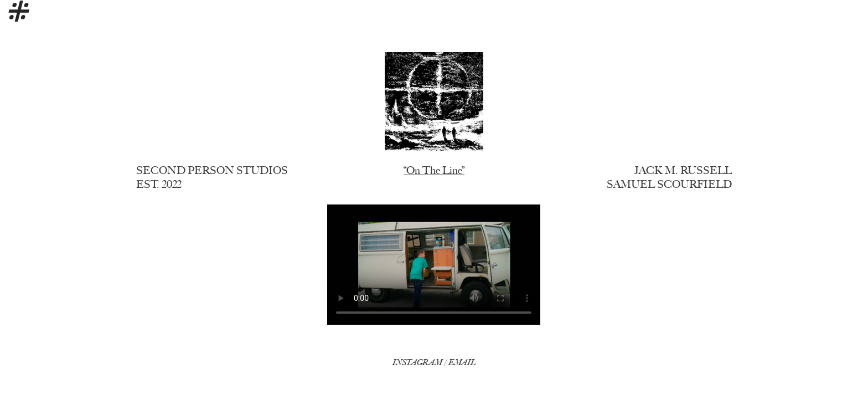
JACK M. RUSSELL (683, 170)
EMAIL (462, 362)
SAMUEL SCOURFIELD (669, 184)
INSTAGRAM (417, 362)
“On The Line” (434, 170)
